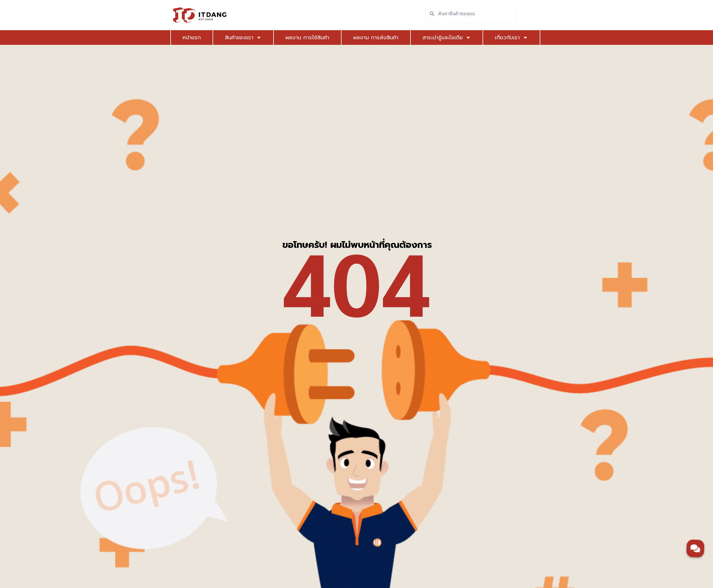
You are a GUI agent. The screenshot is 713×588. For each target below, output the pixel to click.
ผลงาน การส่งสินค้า (368, 38)
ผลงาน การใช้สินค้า (299, 38)
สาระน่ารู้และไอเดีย (434, 38)
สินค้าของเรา (239, 38)
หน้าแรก (192, 38)
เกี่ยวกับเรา (491, 38)
